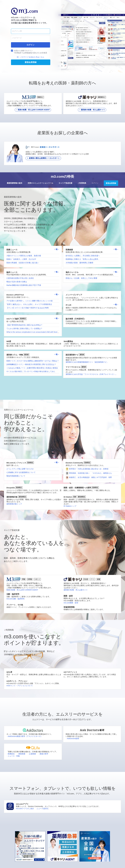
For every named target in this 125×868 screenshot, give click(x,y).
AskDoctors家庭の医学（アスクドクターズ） (24, 736)
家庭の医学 (43, 754)
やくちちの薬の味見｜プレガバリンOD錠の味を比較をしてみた (31, 371)
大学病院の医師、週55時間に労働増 (79, 263)
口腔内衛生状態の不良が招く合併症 (20, 278)
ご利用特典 (82, 183)
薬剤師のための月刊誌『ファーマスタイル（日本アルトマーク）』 (91, 374)
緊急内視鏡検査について (16, 476)
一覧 (57, 249)
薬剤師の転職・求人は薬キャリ (76, 590)
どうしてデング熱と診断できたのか (20, 469)
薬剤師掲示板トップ (14, 504)
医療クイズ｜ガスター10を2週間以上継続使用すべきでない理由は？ (33, 361)
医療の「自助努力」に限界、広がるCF (21, 259)
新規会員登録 (111, 183)
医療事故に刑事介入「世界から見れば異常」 (83, 259)
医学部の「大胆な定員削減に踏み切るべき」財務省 (89, 469)
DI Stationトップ (70, 506)
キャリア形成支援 (65, 183)
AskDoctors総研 (72, 738)
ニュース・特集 (13, 756)
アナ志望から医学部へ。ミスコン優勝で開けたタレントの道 (30, 301)
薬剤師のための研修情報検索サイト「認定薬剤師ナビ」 (87, 362)
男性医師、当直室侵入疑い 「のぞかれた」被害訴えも (90, 473)
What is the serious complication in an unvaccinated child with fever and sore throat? (38, 332)
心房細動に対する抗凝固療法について (21, 472)
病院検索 (21, 754)
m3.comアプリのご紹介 (25, 809)
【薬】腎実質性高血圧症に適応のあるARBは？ (24, 325)
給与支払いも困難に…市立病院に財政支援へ (83, 256)
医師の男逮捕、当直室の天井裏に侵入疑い (23, 263)
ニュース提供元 (42, 809)
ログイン (95, 183)
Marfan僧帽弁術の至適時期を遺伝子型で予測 (24, 285)
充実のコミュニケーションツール (40, 183)
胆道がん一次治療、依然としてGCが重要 (81, 278)
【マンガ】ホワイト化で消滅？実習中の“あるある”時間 (28, 308)
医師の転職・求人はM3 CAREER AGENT (22, 590)
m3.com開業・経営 (71, 603)
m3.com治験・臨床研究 (16, 599)
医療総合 (11, 754)
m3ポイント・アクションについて (20, 686)
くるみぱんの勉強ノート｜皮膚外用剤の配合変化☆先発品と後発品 (32, 368)
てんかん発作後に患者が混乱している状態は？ (24, 328)
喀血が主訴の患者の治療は (17, 282)
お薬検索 (32, 754)
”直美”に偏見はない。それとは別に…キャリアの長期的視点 (29, 304)
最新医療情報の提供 (15, 183)
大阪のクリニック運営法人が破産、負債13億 (24, 256)
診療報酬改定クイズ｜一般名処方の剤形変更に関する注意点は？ (31, 364)
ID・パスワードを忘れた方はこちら (31, 57)
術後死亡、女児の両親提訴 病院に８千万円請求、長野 (90, 477)
